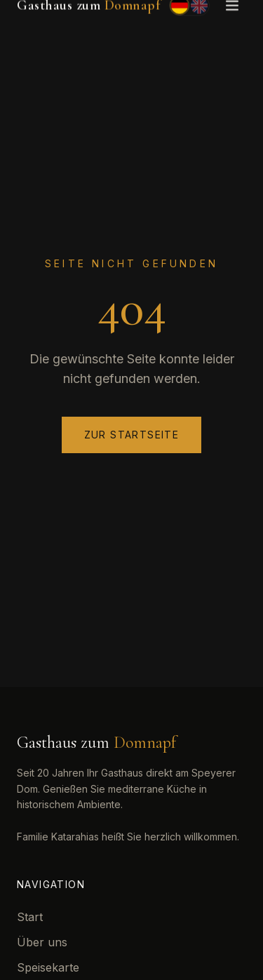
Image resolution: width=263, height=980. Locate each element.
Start (30, 917)
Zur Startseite (132, 435)
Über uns (42, 942)
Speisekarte (48, 967)
